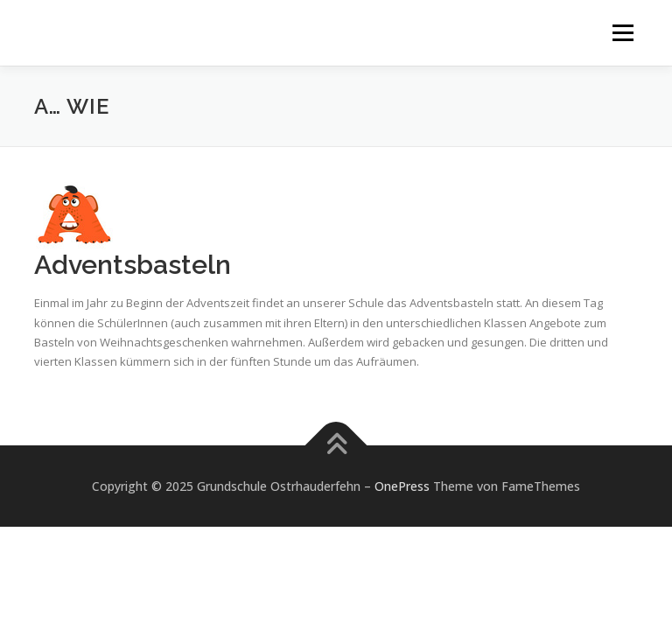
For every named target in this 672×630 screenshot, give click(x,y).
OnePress (402, 486)
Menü (623, 32)
